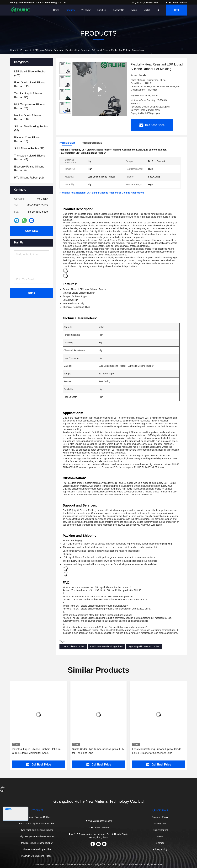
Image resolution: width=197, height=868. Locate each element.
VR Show (86, 10)
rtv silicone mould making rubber (106, 647)
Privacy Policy (160, 849)
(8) (29, 169)
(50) (28, 95)
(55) (31, 128)
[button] (65, 112)
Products (70, 10)
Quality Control (160, 830)
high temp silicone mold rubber (144, 647)
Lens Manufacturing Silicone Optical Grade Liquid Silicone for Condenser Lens (157, 751)
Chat (176, 10)
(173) (30, 84)
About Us (102, 10)
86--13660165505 (176, 3)
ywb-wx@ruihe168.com (145, 3)
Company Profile (160, 817)
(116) (28, 117)
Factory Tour (160, 824)
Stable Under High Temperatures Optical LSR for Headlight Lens (98, 751)
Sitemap (160, 843)
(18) (27, 139)
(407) (30, 73)
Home (56, 10)
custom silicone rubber (73, 647)
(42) (29, 178)
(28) (29, 106)
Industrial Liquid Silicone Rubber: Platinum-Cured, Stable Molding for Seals (37, 751)
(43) (30, 158)
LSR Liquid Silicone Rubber (47, 50)
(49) (29, 148)
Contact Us (118, 10)
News (160, 836)
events (134, 10)
